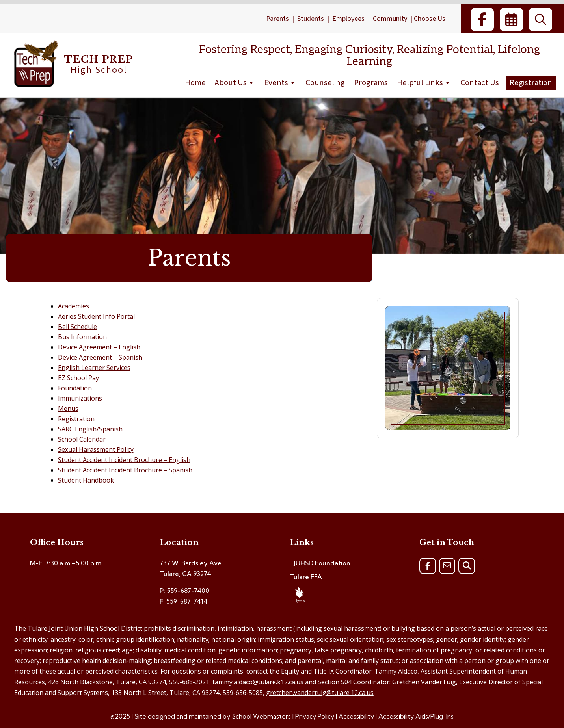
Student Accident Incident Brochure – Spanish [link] (125, 470)
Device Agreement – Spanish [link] (100, 357)
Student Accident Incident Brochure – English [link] (124, 460)
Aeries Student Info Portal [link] (96, 316)
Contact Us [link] (480, 83)
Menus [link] (68, 409)
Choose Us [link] (430, 19)
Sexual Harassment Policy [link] (96, 449)
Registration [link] (531, 83)
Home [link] (195, 83)
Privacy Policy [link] (315, 716)
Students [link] (311, 19)
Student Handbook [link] (86, 480)
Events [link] (280, 83)
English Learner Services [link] (94, 368)
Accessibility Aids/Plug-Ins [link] (416, 716)
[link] (482, 19)
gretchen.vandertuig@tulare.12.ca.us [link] (320, 693)
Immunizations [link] (80, 398)
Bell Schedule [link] (77, 327)
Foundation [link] (75, 388)
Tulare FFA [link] (306, 577)
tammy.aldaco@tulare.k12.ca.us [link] (258, 682)
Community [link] (390, 19)
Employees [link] (348, 19)
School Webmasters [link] (261, 716)
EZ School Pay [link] (78, 378)
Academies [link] (74, 306)
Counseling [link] (325, 83)
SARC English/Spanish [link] (90, 429)
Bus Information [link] (82, 337)
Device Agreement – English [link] (99, 347)
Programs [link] (371, 83)
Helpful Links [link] (424, 83)
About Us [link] (235, 83)
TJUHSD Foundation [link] (320, 563)
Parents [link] (277, 19)
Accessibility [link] (356, 716)
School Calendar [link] (82, 439)
